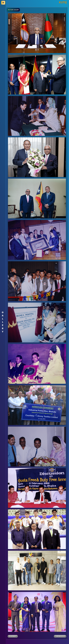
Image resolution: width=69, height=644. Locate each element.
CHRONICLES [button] (54, 636)
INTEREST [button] (7, 636)
